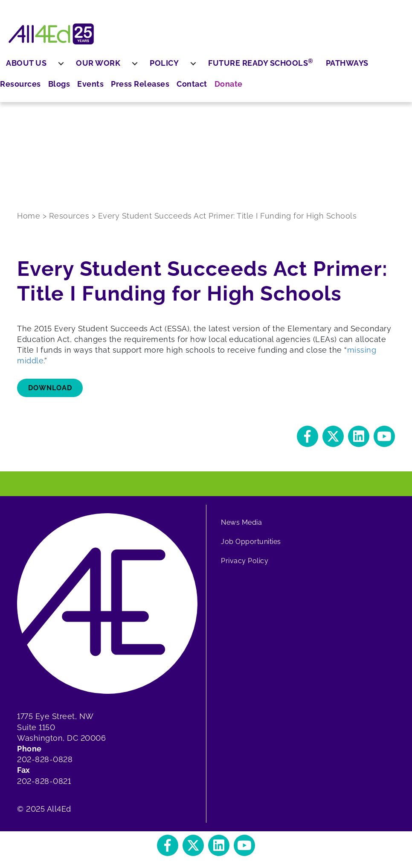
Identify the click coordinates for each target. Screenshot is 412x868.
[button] (308, 436)
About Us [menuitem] (64, 63)
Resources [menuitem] (29, 63)
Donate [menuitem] (23, 167)
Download (50, 388)
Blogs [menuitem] (20, 82)
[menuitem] (99, 63)
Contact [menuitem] (24, 148)
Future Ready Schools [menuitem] (299, 63)
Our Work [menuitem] (136, 63)
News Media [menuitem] (241, 522)
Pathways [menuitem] (385, 63)
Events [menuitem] (22, 101)
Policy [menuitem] (202, 63)
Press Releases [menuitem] (27, 125)
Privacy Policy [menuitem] (245, 561)
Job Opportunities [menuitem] (251, 542)
